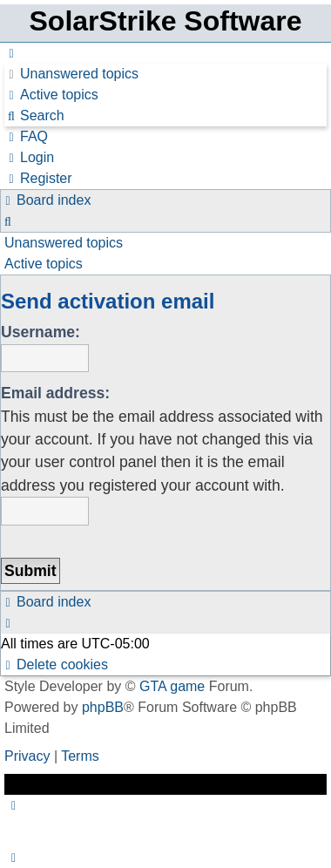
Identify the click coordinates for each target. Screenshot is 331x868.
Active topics (44, 264)
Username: (41, 332)
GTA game (172, 686)
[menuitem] (71, 74)
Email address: (55, 393)
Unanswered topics (64, 243)
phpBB (103, 707)
